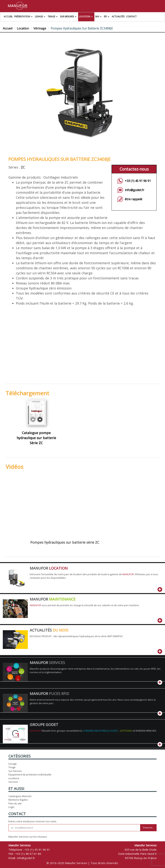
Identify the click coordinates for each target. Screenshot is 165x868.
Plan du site (15, 803)
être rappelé (134, 199)
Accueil (8, 17)
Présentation (24, 17)
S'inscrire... (148, 828)
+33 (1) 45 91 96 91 (138, 181)
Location (86, 17)
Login (11, 807)
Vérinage (40, 28)
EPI (107, 17)
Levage (41, 17)
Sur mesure (15, 771)
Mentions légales (18, 800)
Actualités (118, 17)
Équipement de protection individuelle (30, 775)
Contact (131, 17)
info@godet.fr (135, 190)
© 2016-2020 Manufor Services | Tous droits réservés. (82, 863)
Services (13, 782)
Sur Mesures (69, 17)
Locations (14, 778)
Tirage (53, 17)
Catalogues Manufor (20, 796)
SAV (99, 17)
